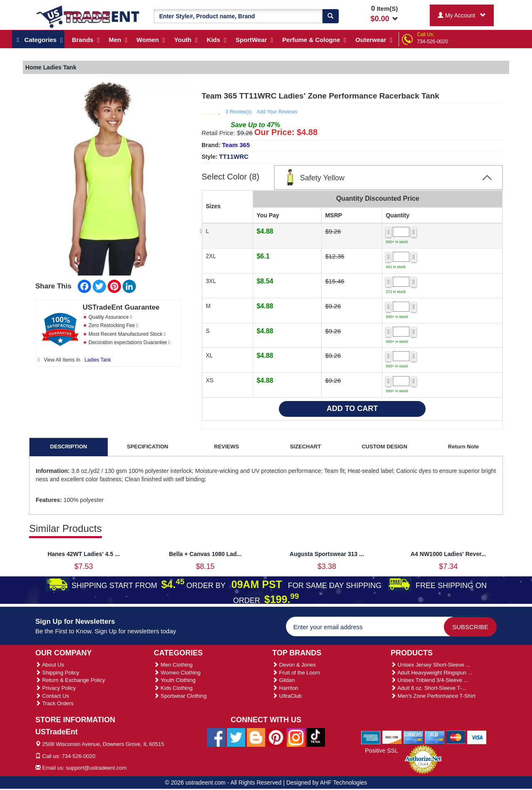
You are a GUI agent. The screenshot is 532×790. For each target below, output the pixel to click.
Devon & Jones (294, 665)
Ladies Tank (98, 360)
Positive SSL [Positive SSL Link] (381, 751)
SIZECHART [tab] (305, 447)
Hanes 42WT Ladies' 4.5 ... (84, 554)
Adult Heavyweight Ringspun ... (432, 673)
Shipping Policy (57, 673)
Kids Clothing (173, 688)
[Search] (330, 16)
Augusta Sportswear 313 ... (327, 554)
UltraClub (287, 696)
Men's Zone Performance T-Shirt (433, 696)
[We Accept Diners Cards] (413, 737)
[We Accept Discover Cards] (392, 737)
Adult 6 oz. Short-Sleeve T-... (429, 688)
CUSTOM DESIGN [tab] (384, 447)
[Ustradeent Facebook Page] (216, 737)
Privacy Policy (56, 688)
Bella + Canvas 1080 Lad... (205, 554)
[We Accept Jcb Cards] (435, 737)
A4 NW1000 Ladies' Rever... (448, 554)
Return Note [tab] (463, 447)
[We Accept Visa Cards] (477, 737)
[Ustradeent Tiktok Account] (316, 737)
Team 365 (236, 145)
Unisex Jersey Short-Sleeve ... (430, 665)
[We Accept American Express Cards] (371, 737)
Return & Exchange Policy (70, 680)
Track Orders (54, 703)
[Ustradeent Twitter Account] (236, 737)
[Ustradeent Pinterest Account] (276, 737)
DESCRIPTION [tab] (69, 447)
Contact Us (52, 696)
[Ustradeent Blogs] (256, 737)
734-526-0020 (432, 42)
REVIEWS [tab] (227, 447)
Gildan (283, 680)
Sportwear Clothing (180, 696)
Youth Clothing (175, 680)
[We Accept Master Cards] (456, 737)
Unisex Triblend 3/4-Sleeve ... (429, 680)
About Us (50, 665)
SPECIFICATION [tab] (147, 447)
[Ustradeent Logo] (88, 16)
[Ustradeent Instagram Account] (296, 737)
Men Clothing (173, 665)
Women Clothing (177, 673)
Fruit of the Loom (296, 673)
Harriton (285, 688)
